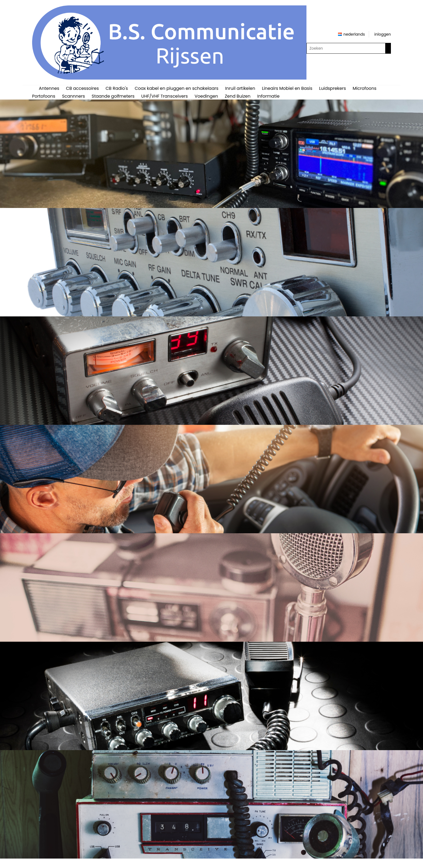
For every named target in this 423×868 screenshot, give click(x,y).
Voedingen (206, 96)
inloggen (383, 34)
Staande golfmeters (113, 96)
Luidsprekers (332, 88)
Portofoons (44, 96)
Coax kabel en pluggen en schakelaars (176, 88)
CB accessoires (83, 88)
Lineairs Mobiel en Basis (287, 88)
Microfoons (364, 88)
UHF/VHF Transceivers (165, 96)
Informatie (268, 96)
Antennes (49, 88)
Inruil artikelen (240, 88)
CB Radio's (117, 88)
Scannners (74, 96)
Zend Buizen (238, 96)
